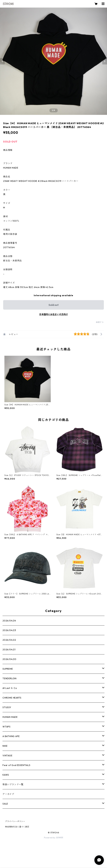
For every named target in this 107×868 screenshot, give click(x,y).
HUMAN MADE (10, 717)
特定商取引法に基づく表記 (17, 827)
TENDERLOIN (10, 678)
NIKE (5, 746)
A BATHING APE (11, 736)
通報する (100, 322)
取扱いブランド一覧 (13, 784)
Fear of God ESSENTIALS (16, 765)
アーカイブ (8, 794)
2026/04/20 (9, 659)
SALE (5, 804)
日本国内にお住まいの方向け (54, 314)
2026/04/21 (9, 650)
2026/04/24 (9, 621)
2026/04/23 (9, 630)
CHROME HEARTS (12, 698)
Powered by (53, 838)
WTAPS (7, 727)
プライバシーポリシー (15, 821)
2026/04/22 (9, 640)
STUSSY (7, 707)
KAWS (6, 775)
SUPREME (8, 669)
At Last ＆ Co (10, 688)
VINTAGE (7, 756)
